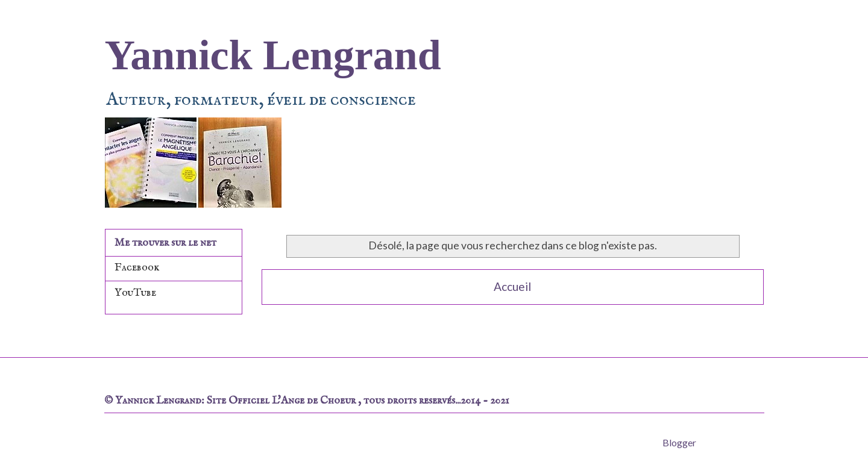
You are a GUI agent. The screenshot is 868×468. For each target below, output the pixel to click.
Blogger (679, 442)
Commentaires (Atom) (541, 323)
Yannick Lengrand (273, 55)
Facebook (137, 268)
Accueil (512, 286)
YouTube (135, 293)
